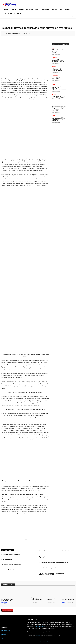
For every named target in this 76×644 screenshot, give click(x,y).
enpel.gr (38, 636)
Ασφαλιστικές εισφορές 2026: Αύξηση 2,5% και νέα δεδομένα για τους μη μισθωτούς (58, 119)
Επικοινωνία (4, 634)
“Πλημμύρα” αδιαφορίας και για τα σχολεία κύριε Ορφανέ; (54, 551)
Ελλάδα (54, 84)
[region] (25, 530)
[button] (73, 17)
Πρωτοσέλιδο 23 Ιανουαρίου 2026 (48, 568)
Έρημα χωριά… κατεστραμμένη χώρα (11, 565)
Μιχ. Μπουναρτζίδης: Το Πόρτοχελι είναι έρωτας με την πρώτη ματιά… (7, 599)
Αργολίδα (54, 66)
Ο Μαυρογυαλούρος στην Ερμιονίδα (11, 555)
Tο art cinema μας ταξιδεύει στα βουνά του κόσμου (68, 599)
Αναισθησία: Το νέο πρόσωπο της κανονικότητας (14, 570)
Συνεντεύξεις (4, 602)
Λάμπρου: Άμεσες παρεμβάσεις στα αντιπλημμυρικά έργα (54, 563)
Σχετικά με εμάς (5, 638)
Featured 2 (19, 600)
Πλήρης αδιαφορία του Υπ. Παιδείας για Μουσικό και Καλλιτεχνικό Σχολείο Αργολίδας (59, 98)
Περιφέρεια (55, 57)
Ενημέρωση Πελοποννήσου (14, 34)
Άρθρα (54, 48)
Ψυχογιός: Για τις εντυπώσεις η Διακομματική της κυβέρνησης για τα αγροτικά (52, 574)
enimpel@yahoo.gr (6, 631)
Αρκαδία (3, 25)
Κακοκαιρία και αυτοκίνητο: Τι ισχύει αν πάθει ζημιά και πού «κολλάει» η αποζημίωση (59, 109)
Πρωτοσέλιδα (55, 75)
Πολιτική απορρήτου (40, 626)
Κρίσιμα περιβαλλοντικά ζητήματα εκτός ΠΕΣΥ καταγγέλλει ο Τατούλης (58, 60)
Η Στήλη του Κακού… (7, 560)
